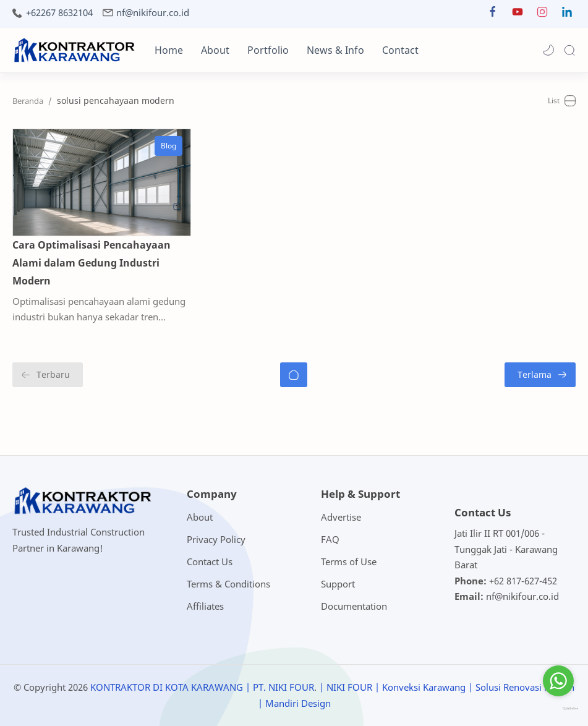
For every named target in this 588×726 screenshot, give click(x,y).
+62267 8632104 (59, 13)
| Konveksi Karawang (420, 687)
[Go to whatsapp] (558, 681)
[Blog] (168, 146)
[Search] (569, 50)
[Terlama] (540, 375)
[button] (493, 15)
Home (169, 50)
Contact (400, 50)
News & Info (335, 50)
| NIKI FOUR (346, 687)
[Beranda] (294, 375)
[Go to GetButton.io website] (558, 709)
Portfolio (268, 50)
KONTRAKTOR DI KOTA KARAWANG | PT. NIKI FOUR (202, 687)
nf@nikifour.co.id (153, 13)
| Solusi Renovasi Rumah (521, 687)
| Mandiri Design (294, 703)
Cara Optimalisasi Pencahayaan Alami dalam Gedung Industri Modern (92, 263)
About (215, 50)
